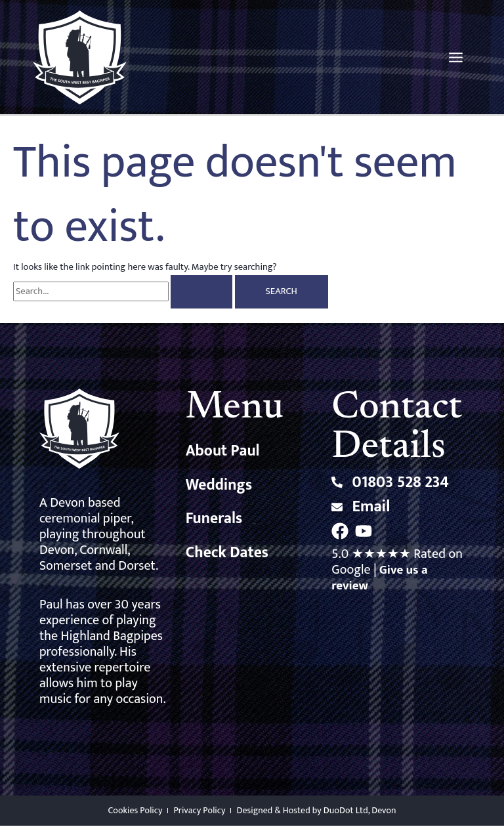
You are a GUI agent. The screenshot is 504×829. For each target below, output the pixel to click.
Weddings (220, 489)
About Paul (224, 455)
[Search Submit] (201, 295)
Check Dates (228, 558)
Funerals (215, 524)
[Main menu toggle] (456, 59)
